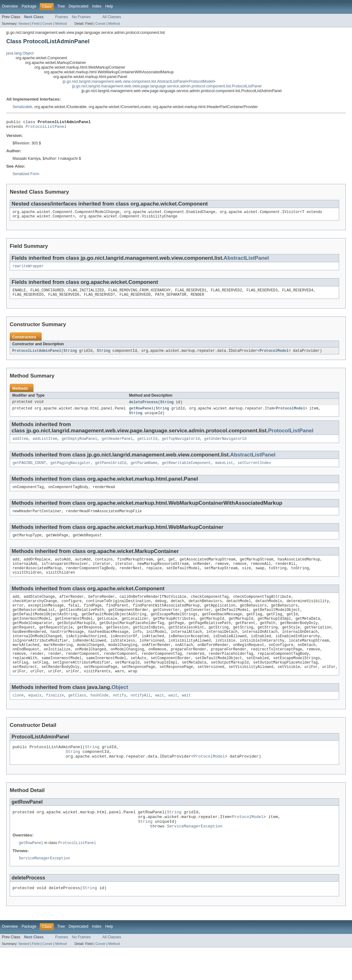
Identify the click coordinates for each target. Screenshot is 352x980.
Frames (62, 17)
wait (160, 719)
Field (36, 23)
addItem (20, 446)
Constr (47, 23)
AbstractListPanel (246, 261)
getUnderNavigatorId (225, 446)
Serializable (22, 107)
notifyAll (141, 719)
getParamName (144, 471)
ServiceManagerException (195, 857)
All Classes (112, 17)
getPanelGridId (111, 471)
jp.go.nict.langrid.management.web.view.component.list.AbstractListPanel (125, 81)
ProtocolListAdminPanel (37, 356)
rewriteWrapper (28, 270)
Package (29, 6)
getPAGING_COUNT (29, 471)
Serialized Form (26, 176)
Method (61, 23)
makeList (224, 471)
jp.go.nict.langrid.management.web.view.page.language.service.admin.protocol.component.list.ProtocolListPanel (167, 86)
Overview (10, 6)
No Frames (81, 17)
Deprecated (79, 6)
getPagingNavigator (71, 471)
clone (18, 719)
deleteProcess (143, 408)
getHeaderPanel (117, 446)
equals (35, 719)
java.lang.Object (20, 53)
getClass (77, 719)
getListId (147, 446)
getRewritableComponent (186, 471)
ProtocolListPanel (46, 128)
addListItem (45, 446)
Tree (61, 6)
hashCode (100, 719)
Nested (24, 23)
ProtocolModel (201, 81)
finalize (55, 719)
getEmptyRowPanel (79, 446)
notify (120, 719)
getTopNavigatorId (181, 446)
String (70, 356)
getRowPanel (141, 414)
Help (109, 6)
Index (97, 6)
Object (120, 711)
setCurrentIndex (254, 471)
